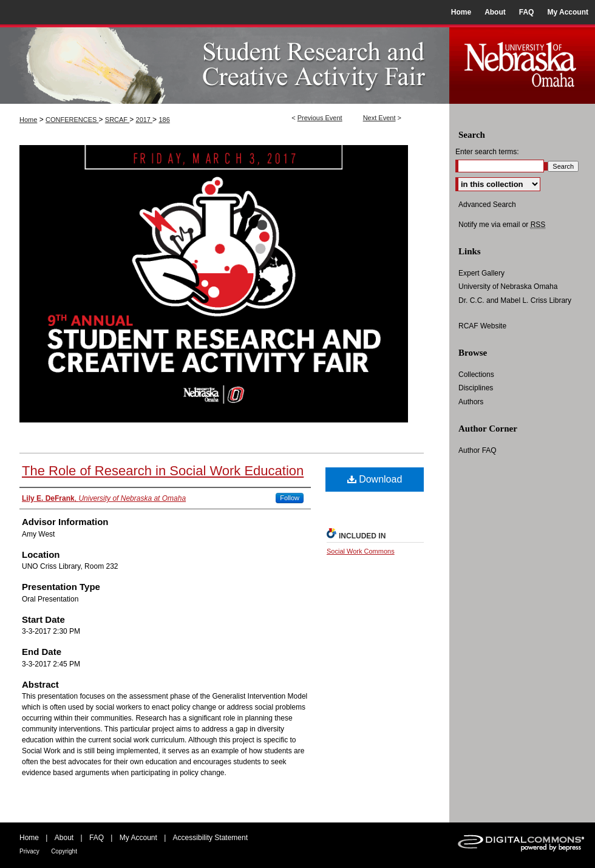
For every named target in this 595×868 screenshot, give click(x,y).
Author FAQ (478, 450)
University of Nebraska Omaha (508, 287)
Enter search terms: (487, 152)
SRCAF (117, 120)
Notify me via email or (502, 225)
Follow (290, 498)
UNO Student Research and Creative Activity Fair (225, 64)
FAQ (97, 838)
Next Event (379, 118)
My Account (138, 838)
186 (164, 120)
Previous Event (320, 118)
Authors (471, 402)
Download (375, 479)
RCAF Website (482, 326)
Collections (476, 375)
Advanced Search (487, 205)
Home (28, 120)
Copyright (64, 851)
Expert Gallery (481, 273)
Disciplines (476, 388)
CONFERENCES (72, 120)
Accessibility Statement (210, 838)
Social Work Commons (361, 551)
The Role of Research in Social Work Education (163, 471)
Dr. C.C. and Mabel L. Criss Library (515, 300)
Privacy (29, 851)
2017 (144, 120)
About (64, 838)
